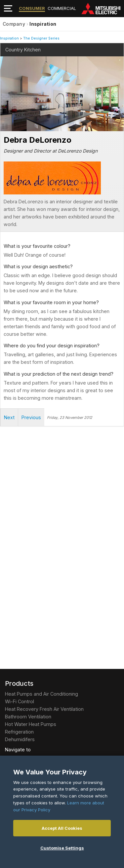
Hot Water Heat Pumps (31, 724)
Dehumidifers (20, 739)
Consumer (32, 8)
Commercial (62, 8)
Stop (5, 127)
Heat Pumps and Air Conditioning (41, 694)
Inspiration (43, 24)
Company (14, 24)
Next (14, 83)
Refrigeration (19, 732)
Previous (31, 417)
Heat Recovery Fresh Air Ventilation (44, 709)
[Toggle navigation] (8, 8)
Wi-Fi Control (20, 701)
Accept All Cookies (62, 828)
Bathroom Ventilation (28, 717)
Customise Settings (62, 848)
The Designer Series (41, 38)
